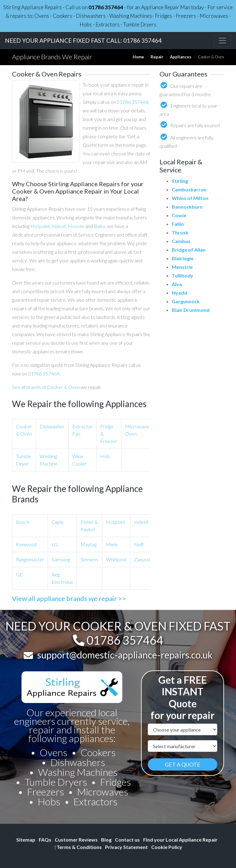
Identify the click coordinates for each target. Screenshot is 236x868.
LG (55, 544)
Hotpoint (40, 226)
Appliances (181, 57)
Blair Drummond (191, 310)
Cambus (181, 241)
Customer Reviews (76, 840)
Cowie (179, 215)
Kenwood (26, 544)
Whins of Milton (190, 198)
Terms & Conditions (78, 847)
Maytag (88, 544)
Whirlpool (116, 559)
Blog (106, 840)
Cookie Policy (167, 847)
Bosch (23, 522)
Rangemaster (30, 559)
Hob (105, 456)
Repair (157, 57)
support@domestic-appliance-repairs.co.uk (125, 655)
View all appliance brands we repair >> (69, 598)
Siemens (89, 559)
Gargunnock (186, 301)
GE (19, 574)
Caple (58, 522)
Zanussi (142, 559)
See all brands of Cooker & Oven (46, 387)
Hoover (76, 226)
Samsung (61, 559)
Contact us (127, 840)
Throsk (180, 232)
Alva (177, 284)
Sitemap (26, 840)
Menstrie (182, 267)
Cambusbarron (189, 189)
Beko (100, 226)
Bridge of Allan (189, 250)
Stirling (180, 181)
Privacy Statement (126, 847)
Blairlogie (183, 258)
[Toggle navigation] (222, 41)
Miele (112, 544)
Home (138, 57)
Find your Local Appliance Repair (180, 840)
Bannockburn (187, 207)
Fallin (178, 224)
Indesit (59, 226)
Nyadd (179, 293)
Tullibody (183, 275)
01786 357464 (106, 7)
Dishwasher (52, 426)
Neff (139, 544)
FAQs (45, 840)
